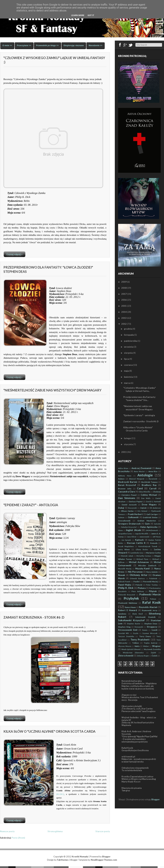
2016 (124, 300)
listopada (129, 335)
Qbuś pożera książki (132, 706)
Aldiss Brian (123, 468)
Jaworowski (144, 537)
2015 (124, 306)
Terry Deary (145, 636)
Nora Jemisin (152, 572)
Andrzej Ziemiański (142, 468)
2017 (124, 294)
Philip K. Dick (126, 588)
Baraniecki (153, 479)
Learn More (78, 15)
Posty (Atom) (18, 838)
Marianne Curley (153, 553)
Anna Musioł (139, 471)
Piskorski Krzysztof (127, 595)
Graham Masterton (147, 521)
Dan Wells (146, 498)
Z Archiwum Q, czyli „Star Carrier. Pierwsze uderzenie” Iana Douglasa (138, 710)
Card (140, 488)
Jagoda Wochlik (142, 534)
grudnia (128, 329)
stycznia (128, 444)
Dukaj (121, 508)
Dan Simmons (127, 498)
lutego (127, 438)
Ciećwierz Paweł (129, 495)
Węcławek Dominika (152, 649)
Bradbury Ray (149, 485)
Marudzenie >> (95, 45)
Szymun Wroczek (150, 633)
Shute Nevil (138, 614)
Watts (137, 646)
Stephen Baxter (134, 624)
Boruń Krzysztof (127, 485)
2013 (124, 318)
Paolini (137, 581)
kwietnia (128, 377)
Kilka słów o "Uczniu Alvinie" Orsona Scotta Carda (49, 731)
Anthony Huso (125, 476)
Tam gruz (126, 791)
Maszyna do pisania (132, 788)
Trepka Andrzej (150, 643)
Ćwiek (154, 656)
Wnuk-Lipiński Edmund (131, 649)
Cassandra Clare (127, 492)
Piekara (142, 588)
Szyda (136, 633)
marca (127, 383)
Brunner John (125, 488)
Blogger (156, 799)
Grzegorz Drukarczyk (129, 524)
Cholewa (157, 492)
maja (126, 371)
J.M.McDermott (152, 530)
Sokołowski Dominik (145, 617)
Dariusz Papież (136, 501)
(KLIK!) (60, 794)
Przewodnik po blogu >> (47, 45)
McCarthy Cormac (144, 556)
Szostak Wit (123, 633)
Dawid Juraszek (129, 505)
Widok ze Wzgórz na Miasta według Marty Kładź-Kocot (139, 780)
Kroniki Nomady (80, 857)
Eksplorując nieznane (74, 45)
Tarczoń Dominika (126, 636)
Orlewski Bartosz (137, 579)
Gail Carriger (152, 514)
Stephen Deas (151, 624)
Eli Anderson (155, 508)
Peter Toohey (152, 585)
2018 (124, 288)
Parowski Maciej (150, 581)
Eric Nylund (142, 511)
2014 (124, 312)
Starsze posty (103, 831)
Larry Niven (124, 549)
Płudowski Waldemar (128, 603)
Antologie (145, 475)
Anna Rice (153, 471)
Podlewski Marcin (150, 594)
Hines (120, 530)
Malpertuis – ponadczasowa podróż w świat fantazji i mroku (139, 760)
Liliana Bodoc (142, 550)
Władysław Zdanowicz (133, 653)
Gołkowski (133, 517)
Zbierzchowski (126, 656)
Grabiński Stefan (150, 517)
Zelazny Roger (143, 656)
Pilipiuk (153, 591)
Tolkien (136, 643)
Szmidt (154, 630)
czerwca (128, 365)
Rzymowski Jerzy (150, 610)
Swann (145, 630)
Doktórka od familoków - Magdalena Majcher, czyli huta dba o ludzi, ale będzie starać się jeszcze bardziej (139, 686)
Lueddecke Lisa (137, 553)
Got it (91, 15)
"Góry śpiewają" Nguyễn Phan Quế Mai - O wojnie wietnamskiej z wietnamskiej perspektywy (139, 739)
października (131, 341)
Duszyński (132, 508)
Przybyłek (131, 598)
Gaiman (121, 517)
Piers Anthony (138, 591)
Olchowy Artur (138, 575)
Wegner (156, 646)
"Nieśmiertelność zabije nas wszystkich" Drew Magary (52, 390)
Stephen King (124, 627)
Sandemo (122, 614)
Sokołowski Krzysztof (131, 620)
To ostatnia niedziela (132, 770)
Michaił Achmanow (139, 562)
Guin (147, 524)
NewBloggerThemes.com (104, 860)
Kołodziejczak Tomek (148, 546)
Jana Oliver (132, 537)
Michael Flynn (142, 559)
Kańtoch (139, 540)
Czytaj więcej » (15, 254)
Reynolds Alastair (148, 607)
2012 (124, 324)
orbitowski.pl (128, 757)
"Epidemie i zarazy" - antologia (31, 505)
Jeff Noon (157, 537)
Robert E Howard (128, 610)
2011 (124, 452)
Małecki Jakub (127, 556)
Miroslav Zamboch (147, 565)
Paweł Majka (125, 585)
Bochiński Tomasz (149, 482)
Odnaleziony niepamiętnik (135, 768)
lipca (126, 359)
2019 (124, 282)
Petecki (139, 585)
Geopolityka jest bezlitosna (135, 750)
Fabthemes (63, 860)
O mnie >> (7, 45)
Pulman (153, 599)
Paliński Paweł (124, 582)
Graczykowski (124, 521)
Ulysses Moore (125, 646)
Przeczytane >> (24, 45)
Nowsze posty (7, 831)
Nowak (122, 575)
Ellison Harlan (127, 511)
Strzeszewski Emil (128, 630)
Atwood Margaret (137, 479)
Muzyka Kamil (143, 569)
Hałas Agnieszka (149, 527)
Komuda (154, 543)
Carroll (153, 488)
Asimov (121, 479)
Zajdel (153, 653)
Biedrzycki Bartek (128, 482)
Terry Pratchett (140, 640)
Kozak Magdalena (126, 546)
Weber (146, 646)
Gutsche (157, 524)
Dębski (143, 508)
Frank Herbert (135, 514)
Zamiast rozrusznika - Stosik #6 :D (34, 617)
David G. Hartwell (153, 502)
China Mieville (144, 492)
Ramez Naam (130, 607)
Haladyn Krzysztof (129, 527)
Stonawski (139, 627)
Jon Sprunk (126, 540)
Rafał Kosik (151, 602)
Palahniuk (153, 579)
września (129, 347)
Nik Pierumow (135, 572)
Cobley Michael (149, 495)
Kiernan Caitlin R (136, 543)
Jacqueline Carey (125, 534)
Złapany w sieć (129, 695)
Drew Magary (149, 505)
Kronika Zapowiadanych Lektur (138, 777)
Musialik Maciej (125, 569)
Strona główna (55, 831)
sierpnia (128, 353)
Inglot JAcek (133, 530)
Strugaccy (152, 627)
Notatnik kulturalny (132, 681)
